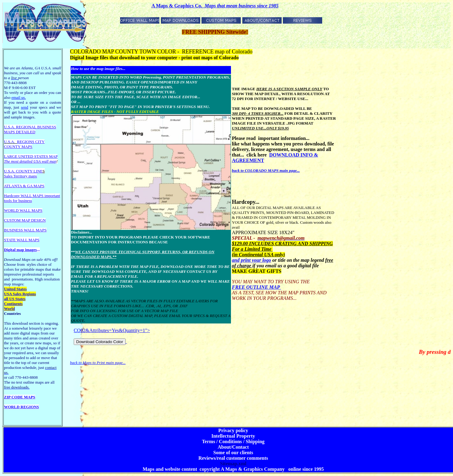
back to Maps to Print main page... (98, 363)
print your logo (256, 260)
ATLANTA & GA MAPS (24, 186)
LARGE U (13, 156)
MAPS (9, 132)
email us (19, 97)
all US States (15, 299)
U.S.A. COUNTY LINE (23, 171)
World (9, 309)
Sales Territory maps (20, 176)
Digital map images (20, 250)
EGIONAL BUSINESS (37, 127)
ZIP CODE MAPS (20, 397)
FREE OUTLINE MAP (256, 287)
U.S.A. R (11, 127)
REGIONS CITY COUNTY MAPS (24, 144)
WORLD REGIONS (21, 407)
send (25, 107)
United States (15, 289)
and (236, 260)
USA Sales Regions (20, 294)
